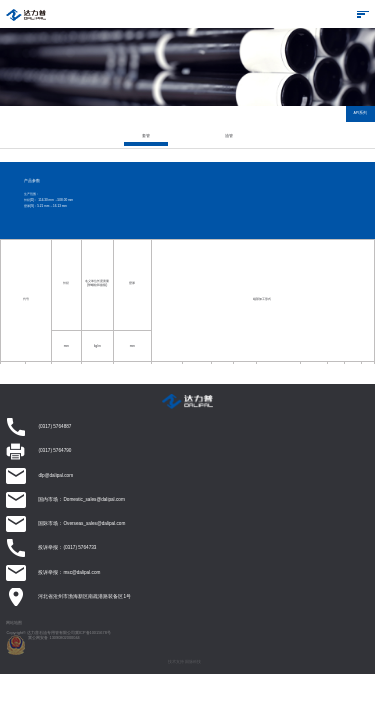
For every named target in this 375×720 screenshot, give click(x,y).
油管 (229, 136)
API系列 (361, 113)
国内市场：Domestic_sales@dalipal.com (81, 499)
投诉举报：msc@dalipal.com (69, 572)
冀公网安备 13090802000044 (53, 637)
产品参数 (32, 181)
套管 (146, 136)
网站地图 (14, 622)
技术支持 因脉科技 (184, 661)
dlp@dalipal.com (55, 475)
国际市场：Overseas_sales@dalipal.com (81, 523)
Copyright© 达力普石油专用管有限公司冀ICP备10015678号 (58, 632)
